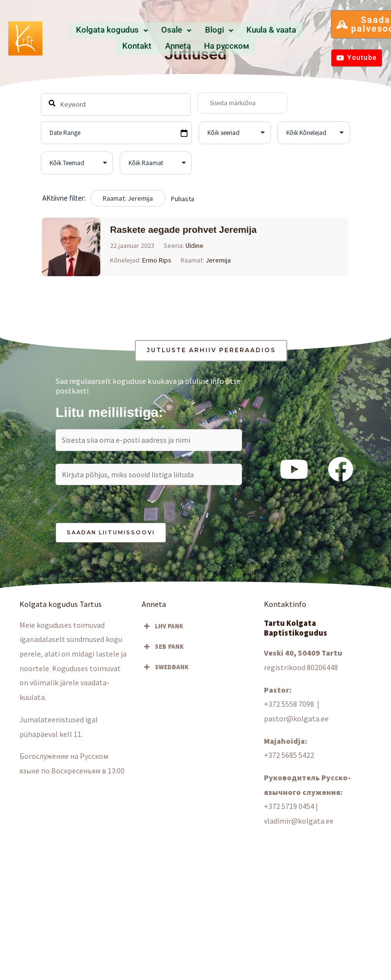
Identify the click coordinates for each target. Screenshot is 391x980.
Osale (152, 31)
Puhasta (183, 199)
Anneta (292, 31)
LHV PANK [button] (162, 628)
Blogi (184, 31)
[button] (101, 31)
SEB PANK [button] (163, 649)
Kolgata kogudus (101, 31)
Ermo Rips (157, 260)
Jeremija (219, 260)
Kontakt (263, 31)
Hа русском (186, 46)
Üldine (195, 245)
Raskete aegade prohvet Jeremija (184, 230)
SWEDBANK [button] (165, 669)
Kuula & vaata (224, 31)
